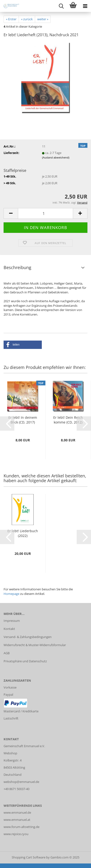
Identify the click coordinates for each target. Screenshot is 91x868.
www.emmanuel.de (17, 812)
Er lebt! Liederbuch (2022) (23, 533)
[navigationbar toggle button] (85, 6)
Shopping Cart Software (29, 857)
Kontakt (9, 629)
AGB (7, 653)
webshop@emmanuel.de (21, 782)
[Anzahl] (45, 213)
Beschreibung (17, 267)
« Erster (11, 19)
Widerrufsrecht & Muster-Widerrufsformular (35, 645)
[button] (11, 213)
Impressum (12, 621)
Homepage (11, 594)
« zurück (27, 19)
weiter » (43, 19)
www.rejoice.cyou (16, 834)
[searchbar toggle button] (61, 6)
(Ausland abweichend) (56, 157)
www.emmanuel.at (17, 820)
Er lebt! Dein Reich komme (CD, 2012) (68, 420)
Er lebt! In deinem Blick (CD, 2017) (23, 420)
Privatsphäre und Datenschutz (25, 661)
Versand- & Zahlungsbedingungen (28, 637)
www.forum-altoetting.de (21, 827)
